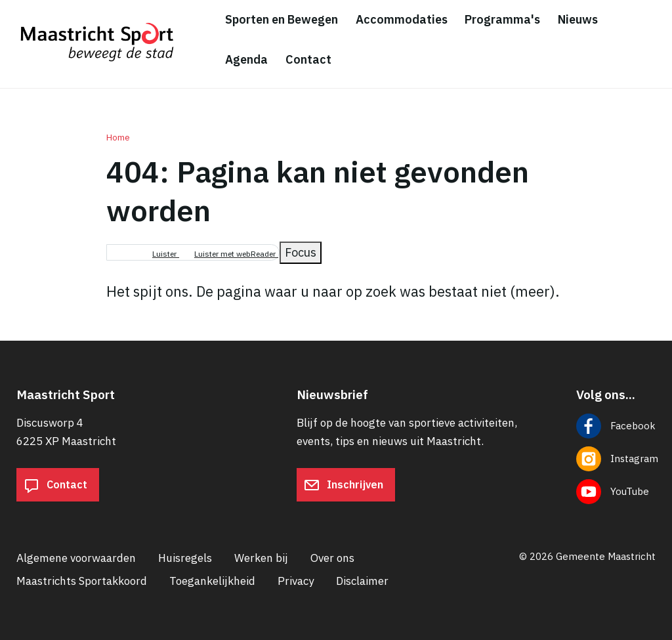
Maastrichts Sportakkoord (82, 581)
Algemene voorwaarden (76, 558)
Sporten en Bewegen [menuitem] (282, 19)
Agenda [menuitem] (246, 59)
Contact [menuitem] (308, 59)
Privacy (296, 581)
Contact (55, 485)
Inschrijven (344, 485)
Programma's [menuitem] (502, 19)
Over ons (332, 558)
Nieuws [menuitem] (578, 19)
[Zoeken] (652, 41)
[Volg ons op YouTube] (616, 492)
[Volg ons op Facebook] (616, 426)
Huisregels (185, 558)
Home (118, 138)
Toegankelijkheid (212, 581)
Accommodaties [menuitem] (402, 19)
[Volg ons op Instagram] (616, 459)
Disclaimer (362, 581)
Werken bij (261, 558)
